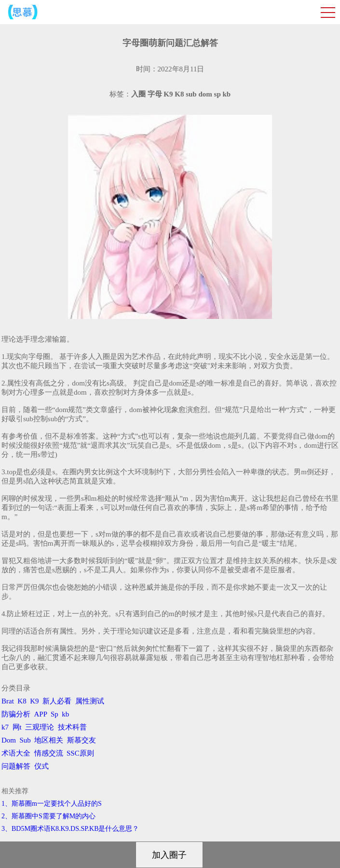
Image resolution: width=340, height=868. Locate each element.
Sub (25, 740)
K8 (22, 701)
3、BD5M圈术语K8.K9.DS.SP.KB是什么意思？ (70, 829)
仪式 (41, 766)
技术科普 (72, 727)
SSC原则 (80, 753)
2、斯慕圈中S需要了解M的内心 (48, 816)
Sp (54, 714)
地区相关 (49, 740)
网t (17, 727)
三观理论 (40, 727)
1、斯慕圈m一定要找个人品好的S (52, 804)
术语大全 (16, 753)
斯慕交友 (82, 740)
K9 (34, 701)
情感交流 (49, 753)
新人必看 (57, 701)
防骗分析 (16, 714)
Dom (9, 740)
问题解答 (16, 766)
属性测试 (90, 701)
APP (41, 714)
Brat (8, 701)
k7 (5, 727)
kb (65, 714)
